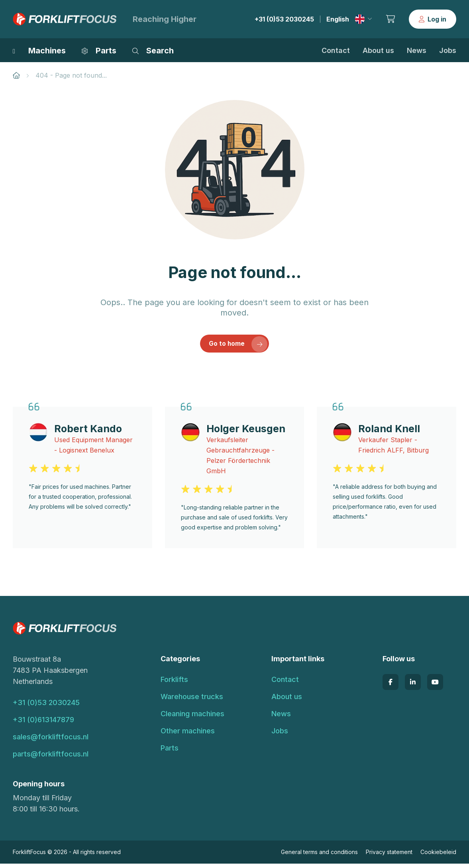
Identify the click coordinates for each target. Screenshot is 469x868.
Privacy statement (389, 856)
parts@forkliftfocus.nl (51, 758)
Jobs (448, 50)
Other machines (188, 735)
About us (378, 50)
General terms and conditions (319, 856)
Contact (336, 50)
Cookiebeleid (438, 856)
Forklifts (174, 684)
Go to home (239, 347)
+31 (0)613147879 (43, 724)
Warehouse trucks (192, 701)
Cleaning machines (192, 718)
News (417, 50)
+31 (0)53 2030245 (284, 19)
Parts (170, 752)
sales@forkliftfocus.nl (51, 741)
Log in (433, 19)
